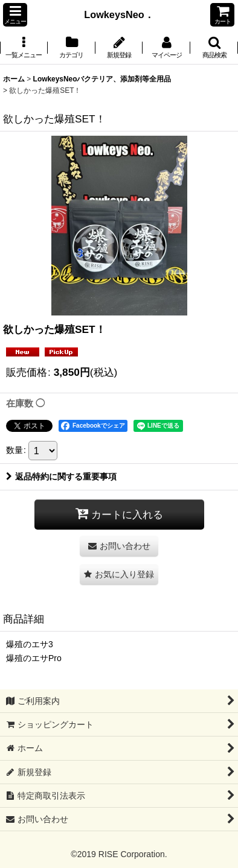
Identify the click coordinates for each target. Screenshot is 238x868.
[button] (15, 15)
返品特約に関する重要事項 (61, 477)
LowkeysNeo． (124, 14)
